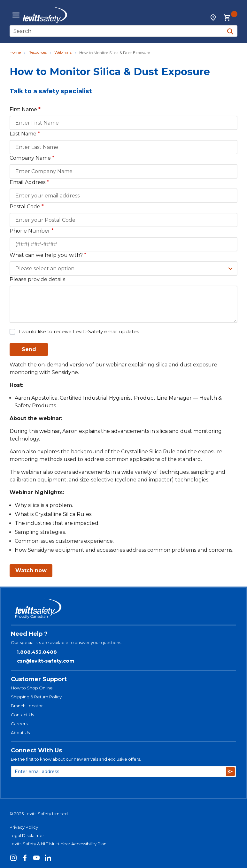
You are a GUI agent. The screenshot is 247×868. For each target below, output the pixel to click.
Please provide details (37, 279)
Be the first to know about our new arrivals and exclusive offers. (76, 759)
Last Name (25, 134)
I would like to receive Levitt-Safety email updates (79, 331)
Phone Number (32, 231)
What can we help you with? (48, 255)
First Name (25, 109)
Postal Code (27, 207)
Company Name (32, 158)
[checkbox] (12, 332)
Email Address (29, 182)
